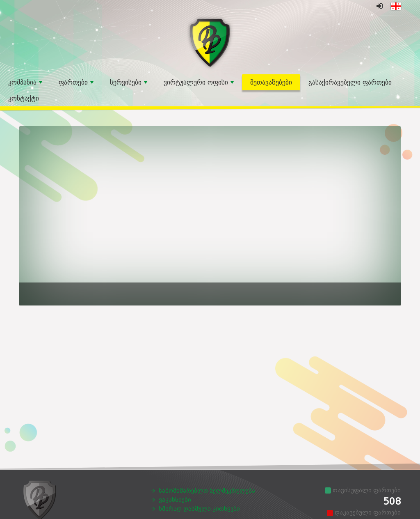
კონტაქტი (24, 98)
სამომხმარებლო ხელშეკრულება (207, 491)
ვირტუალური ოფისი (199, 82)
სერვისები (129, 82)
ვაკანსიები (175, 500)
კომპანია (25, 82)
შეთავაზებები (271, 82)
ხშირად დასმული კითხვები (199, 509)
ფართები (76, 82)
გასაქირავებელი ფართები (350, 82)
